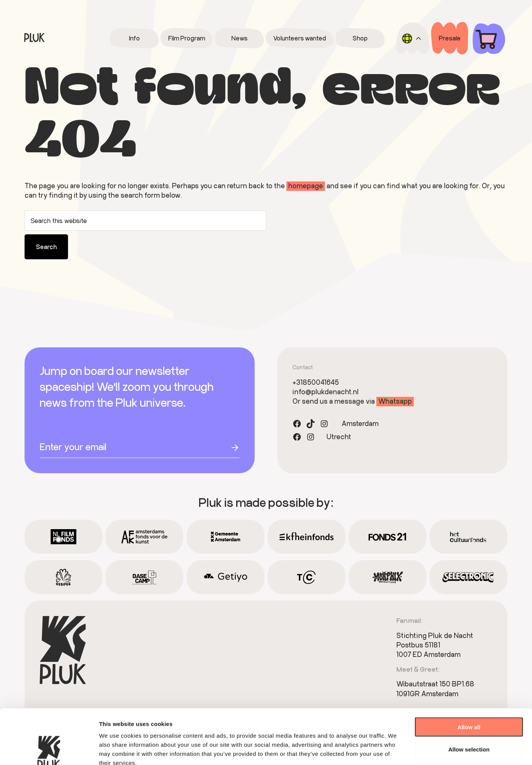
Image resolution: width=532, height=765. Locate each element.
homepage (306, 186)
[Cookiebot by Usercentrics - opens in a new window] (49, 750)
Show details (397, 750)
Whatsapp (395, 401)
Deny (469, 717)
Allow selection (469, 695)
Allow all (469, 672)
